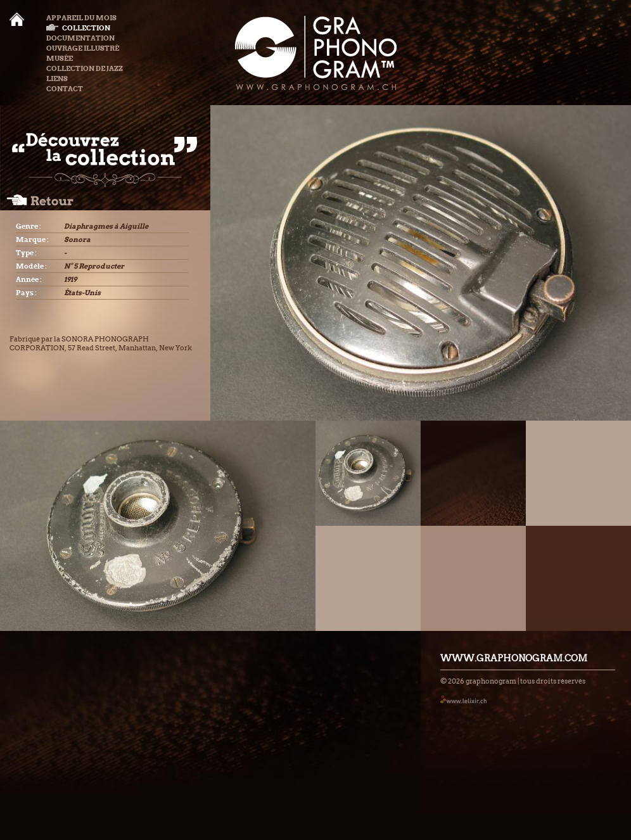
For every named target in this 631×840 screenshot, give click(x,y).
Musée (60, 58)
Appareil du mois (81, 18)
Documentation (80, 38)
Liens (57, 79)
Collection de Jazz (85, 68)
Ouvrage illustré (83, 48)
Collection (78, 28)
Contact (65, 89)
